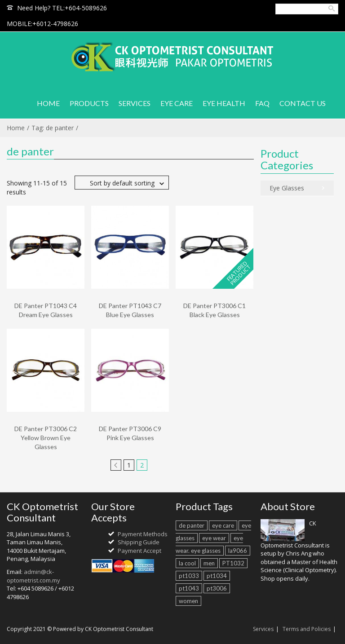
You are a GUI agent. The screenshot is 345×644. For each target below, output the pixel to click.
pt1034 (217, 576)
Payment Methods (143, 534)
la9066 (238, 551)
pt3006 (217, 588)
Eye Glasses (287, 188)
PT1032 (233, 563)
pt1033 (189, 576)
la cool (187, 563)
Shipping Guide (139, 542)
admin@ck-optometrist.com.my (33, 576)
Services (263, 629)
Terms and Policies (307, 629)
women (188, 601)
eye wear (214, 538)
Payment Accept (139, 551)
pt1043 (189, 588)
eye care (223, 525)
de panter (192, 525)
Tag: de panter (53, 128)
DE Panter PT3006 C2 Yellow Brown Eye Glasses (46, 438)
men (209, 563)
